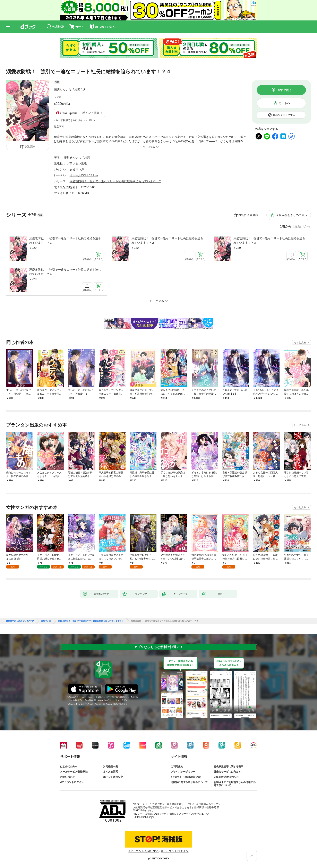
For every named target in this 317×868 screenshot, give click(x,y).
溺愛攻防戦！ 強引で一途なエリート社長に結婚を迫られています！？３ (269, 240)
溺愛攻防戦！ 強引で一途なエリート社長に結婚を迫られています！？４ (65, 272)
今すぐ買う (284, 90)
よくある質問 (111, 772)
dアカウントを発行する (144, 851)
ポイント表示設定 (113, 777)
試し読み (30, 146)
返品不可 (59, 127)
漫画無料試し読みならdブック (20, 621)
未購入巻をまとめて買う (292, 215)
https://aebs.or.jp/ (144, 817)
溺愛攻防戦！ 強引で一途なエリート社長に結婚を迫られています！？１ (65, 240)
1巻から (286, 226)
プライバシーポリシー (183, 772)
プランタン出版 (77, 163)
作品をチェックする (284, 115)
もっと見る (300, 342)
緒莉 (77, 89)
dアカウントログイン (72, 782)
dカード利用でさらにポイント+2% (73, 120)
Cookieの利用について (226, 777)
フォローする (83, 89)
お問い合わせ (68, 777)
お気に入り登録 (248, 215)
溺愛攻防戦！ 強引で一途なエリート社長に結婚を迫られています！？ (115, 181)
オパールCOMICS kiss (84, 175)
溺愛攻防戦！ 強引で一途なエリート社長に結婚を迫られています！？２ (167, 240)
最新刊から (303, 226)
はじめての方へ (69, 767)
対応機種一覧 (111, 767)
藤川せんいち (63, 89)
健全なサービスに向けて (227, 772)
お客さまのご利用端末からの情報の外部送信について (235, 784)
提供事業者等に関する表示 (229, 767)
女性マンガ (77, 169)
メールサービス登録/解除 (74, 772)
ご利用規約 (177, 767)
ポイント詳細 (91, 113)
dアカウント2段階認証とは (186, 777)
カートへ (284, 103)
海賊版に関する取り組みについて (189, 782)
